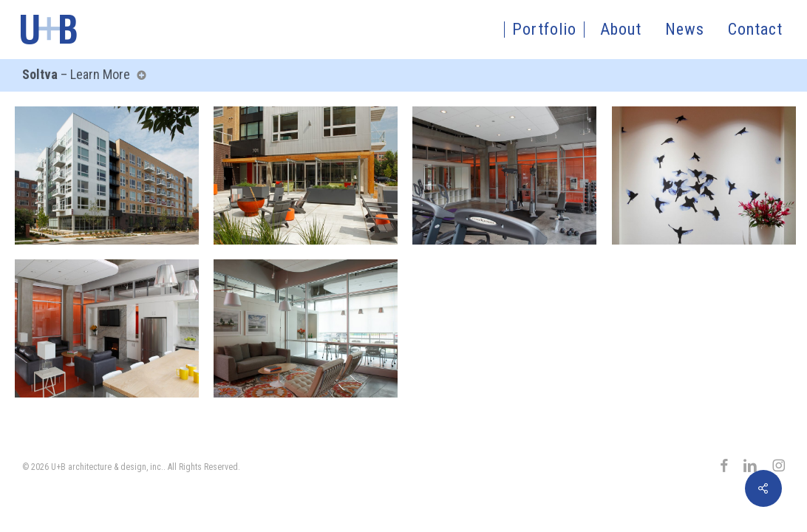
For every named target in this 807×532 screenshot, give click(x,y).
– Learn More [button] (81, 74)
